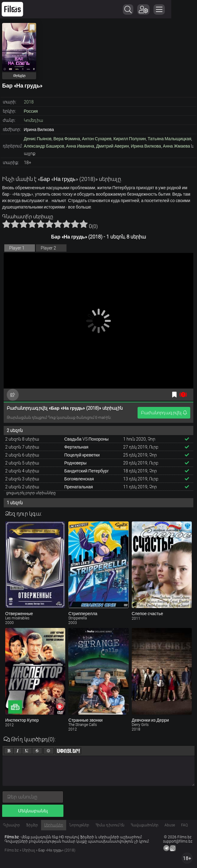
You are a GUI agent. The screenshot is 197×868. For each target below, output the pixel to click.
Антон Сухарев (97, 139)
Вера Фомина (67, 139)
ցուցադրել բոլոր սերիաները (31, 493)
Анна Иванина (80, 146)
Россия (31, 111)
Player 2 (48, 248)
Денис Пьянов (38, 139)
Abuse (170, 825)
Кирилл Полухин (130, 139)
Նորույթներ (79, 825)
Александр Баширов (44, 146)
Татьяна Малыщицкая (169, 139)
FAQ (184, 825)
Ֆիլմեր (32, 825)
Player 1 (17, 248)
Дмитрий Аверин (112, 146)
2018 (29, 102)
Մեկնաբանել (33, 811)
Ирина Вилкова (146, 146)
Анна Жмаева (177, 146)
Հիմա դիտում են (110, 825)
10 (84, 224)
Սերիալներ (54, 825)
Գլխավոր (11, 825)
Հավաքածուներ (144, 825)
